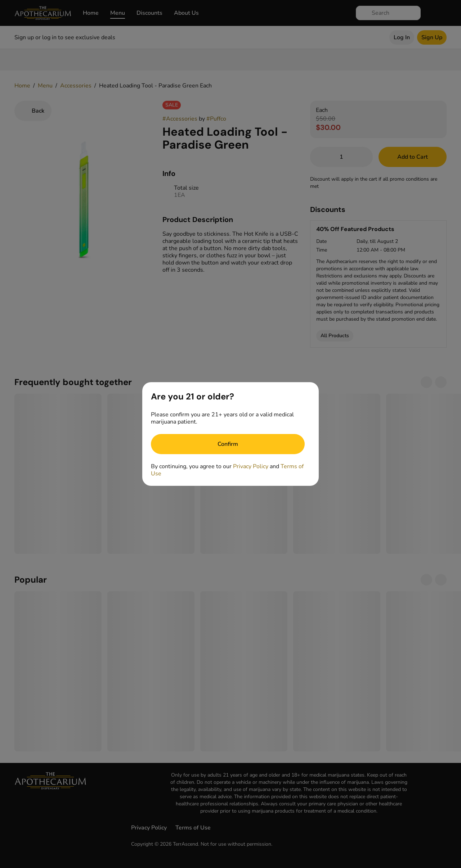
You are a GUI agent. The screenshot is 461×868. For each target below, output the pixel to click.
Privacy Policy (251, 466)
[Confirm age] (228, 444)
